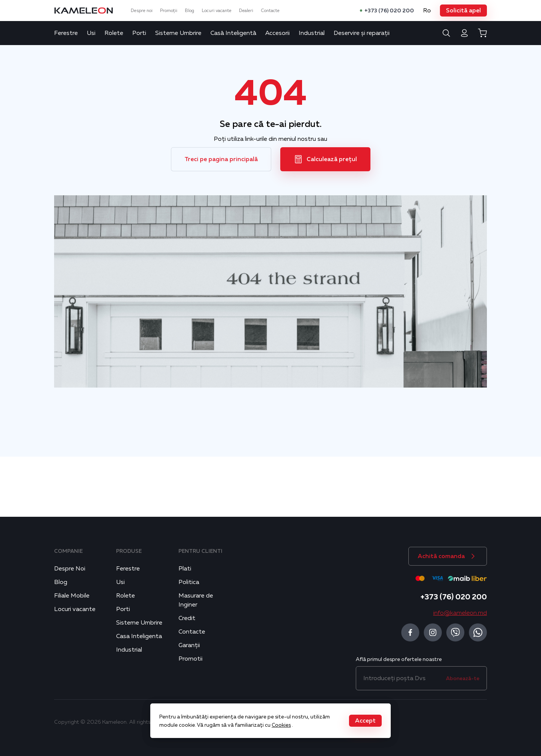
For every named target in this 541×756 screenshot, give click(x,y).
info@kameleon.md (460, 613)
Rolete (114, 33)
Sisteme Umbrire (178, 33)
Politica (189, 582)
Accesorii (277, 33)
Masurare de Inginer (196, 600)
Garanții (189, 645)
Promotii (190, 659)
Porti (139, 33)
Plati (185, 569)
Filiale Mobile (72, 596)
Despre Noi (70, 569)
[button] (463, 11)
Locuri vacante (217, 11)
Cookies (281, 725)
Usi (91, 33)
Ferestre (66, 33)
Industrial (312, 33)
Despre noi (142, 11)
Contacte (270, 11)
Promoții (169, 11)
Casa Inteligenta (139, 636)
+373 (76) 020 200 (389, 11)
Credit (187, 618)
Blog (190, 11)
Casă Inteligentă (233, 33)
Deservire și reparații (362, 33)
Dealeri (246, 11)
